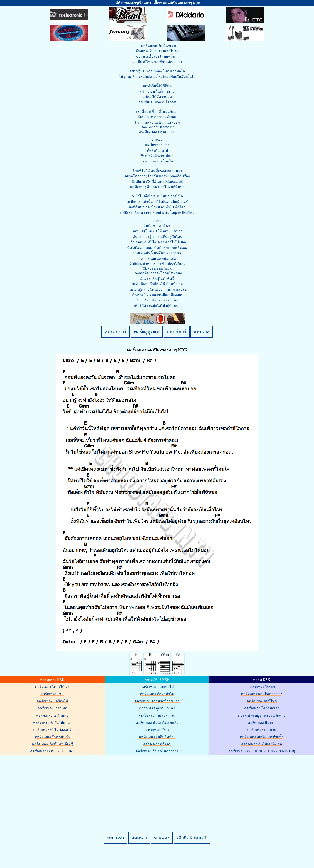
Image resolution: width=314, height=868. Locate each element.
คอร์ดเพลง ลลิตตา (157, 744)
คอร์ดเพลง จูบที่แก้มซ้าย (157, 737)
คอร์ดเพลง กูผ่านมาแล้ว (157, 708)
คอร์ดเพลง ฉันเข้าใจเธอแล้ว (157, 723)
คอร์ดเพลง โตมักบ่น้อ (52, 715)
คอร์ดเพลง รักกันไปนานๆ (52, 723)
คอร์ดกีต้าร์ (116, 332)
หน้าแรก (116, 838)
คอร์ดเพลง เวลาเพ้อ (52, 708)
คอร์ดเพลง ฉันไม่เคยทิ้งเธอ (262, 744)
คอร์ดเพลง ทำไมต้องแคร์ (52, 730)
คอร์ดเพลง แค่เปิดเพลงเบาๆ (262, 694)
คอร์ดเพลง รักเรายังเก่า (52, 737)
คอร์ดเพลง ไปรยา (262, 687)
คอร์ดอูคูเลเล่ (147, 332)
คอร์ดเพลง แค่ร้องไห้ (52, 701)
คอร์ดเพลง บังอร (157, 730)
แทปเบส (202, 332)
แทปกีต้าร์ (177, 332)
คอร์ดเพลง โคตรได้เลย (52, 687)
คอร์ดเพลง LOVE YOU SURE (52, 751)
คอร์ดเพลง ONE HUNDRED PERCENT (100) (262, 751)
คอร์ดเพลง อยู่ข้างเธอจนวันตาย (262, 715)
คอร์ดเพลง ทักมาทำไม (157, 694)
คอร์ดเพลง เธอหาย (262, 730)
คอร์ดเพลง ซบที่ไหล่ (262, 701)
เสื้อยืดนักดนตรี (192, 838)
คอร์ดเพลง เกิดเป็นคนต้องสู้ (52, 744)
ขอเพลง (162, 838)
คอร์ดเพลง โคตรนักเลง (262, 708)
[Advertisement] (158, 786)
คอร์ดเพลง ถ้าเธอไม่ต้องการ (157, 751)
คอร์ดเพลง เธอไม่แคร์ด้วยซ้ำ (262, 737)
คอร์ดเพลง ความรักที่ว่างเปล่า (157, 701)
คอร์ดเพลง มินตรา (262, 723)
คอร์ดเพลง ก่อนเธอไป (157, 687)
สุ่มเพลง (139, 838)
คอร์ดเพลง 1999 (52, 694)
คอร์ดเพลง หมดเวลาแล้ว (157, 715)
